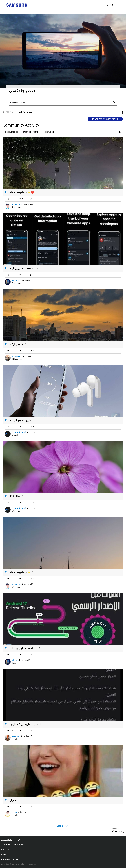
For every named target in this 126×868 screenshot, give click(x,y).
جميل (13, 800)
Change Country (10, 859)
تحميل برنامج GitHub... (22, 269)
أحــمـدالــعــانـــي (19, 432)
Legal (4, 855)
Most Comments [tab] (31, 132)
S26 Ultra (15, 496)
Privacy (5, 850)
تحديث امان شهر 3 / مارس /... (26, 724)
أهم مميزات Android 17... (24, 648)
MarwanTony (17, 356)
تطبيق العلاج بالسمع (21, 421)
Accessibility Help (11, 840)
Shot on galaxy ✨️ (20, 572)
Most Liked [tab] (49, 132)
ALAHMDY (16, 736)
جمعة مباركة (17, 345)
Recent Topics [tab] (12, 132)
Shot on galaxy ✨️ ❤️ (22, 192)
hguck (15, 812)
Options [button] (118, 112)
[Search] (63, 102)
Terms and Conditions (13, 845)
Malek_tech (17, 204)
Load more (62, 826)
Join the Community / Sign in (105, 119)
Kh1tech (15, 281)
